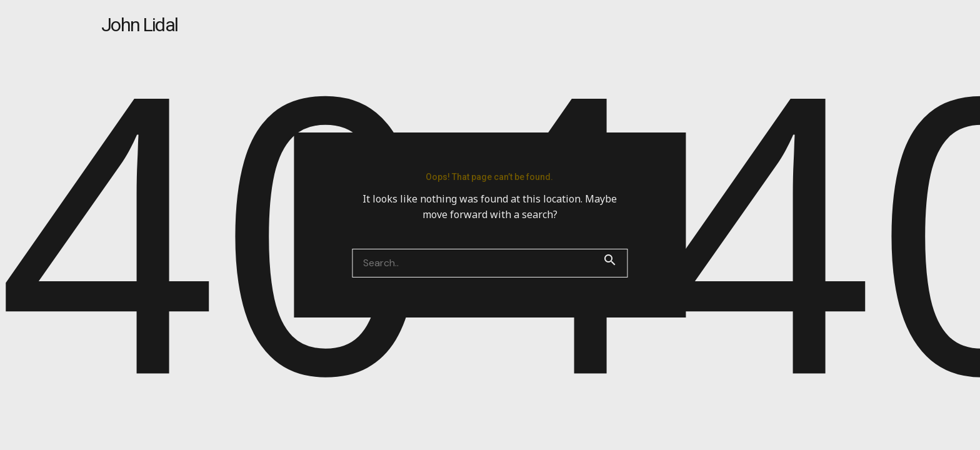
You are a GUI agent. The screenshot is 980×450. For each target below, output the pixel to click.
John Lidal (140, 25)
